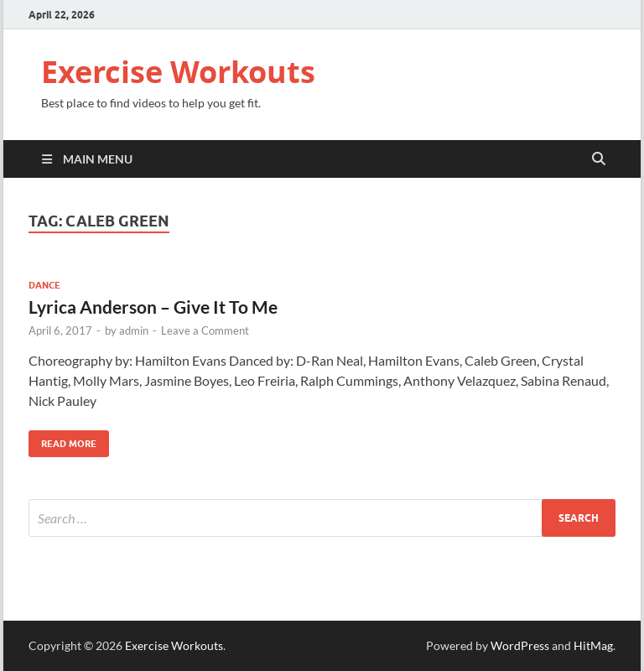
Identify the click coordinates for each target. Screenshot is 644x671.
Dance (44, 285)
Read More (62, 440)
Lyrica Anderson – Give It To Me (153, 307)
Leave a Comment (205, 330)
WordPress (520, 645)
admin (134, 330)
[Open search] (599, 159)
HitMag (593, 645)
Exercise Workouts (178, 72)
